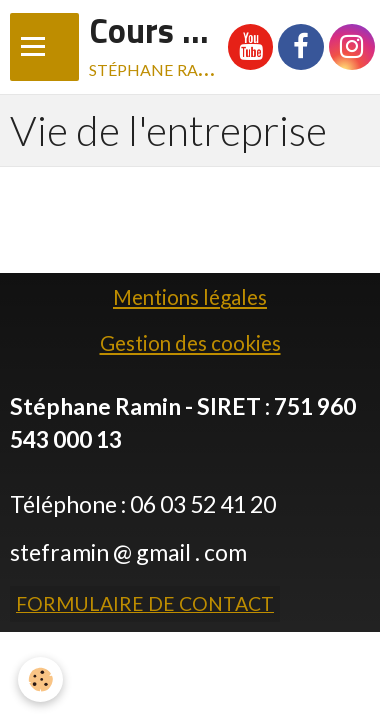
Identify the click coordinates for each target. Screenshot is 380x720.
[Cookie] (40, 679)
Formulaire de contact (145, 603)
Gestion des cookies (190, 343)
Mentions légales (190, 297)
